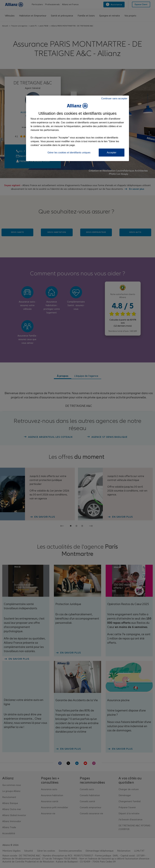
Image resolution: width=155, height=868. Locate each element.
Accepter (111, 153)
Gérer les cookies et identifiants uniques (69, 153)
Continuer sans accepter (114, 98)
